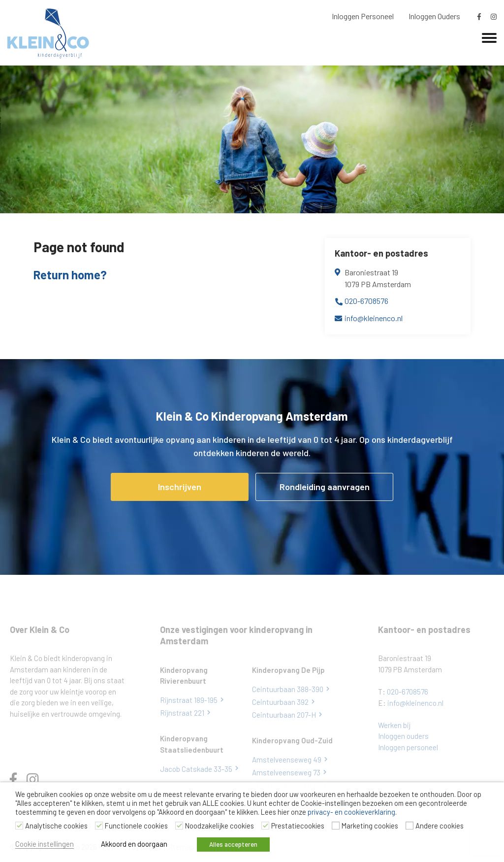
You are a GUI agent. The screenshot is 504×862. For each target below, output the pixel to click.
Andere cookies (440, 826)
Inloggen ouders (403, 736)
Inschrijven (180, 487)
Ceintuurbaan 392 (280, 702)
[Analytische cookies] (19, 826)
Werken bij (394, 725)
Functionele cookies (136, 826)
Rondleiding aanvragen (325, 487)
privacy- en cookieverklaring (351, 812)
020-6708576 (366, 301)
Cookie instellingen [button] (45, 844)
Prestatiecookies (298, 826)
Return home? (70, 275)
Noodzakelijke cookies (220, 826)
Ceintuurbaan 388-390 (288, 689)
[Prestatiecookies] (265, 826)
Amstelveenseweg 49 (287, 760)
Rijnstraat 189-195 (189, 700)
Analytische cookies (56, 826)
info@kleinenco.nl (374, 318)
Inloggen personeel (408, 747)
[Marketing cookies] (336, 826)
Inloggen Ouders (434, 16)
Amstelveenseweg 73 (286, 772)
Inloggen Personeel (363, 16)
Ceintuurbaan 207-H (284, 715)
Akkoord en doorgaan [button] (134, 844)
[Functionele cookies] (99, 826)
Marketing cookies (370, 826)
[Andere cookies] (409, 826)
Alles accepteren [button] (233, 844)
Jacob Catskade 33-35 (196, 769)
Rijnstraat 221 (182, 713)
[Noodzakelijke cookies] (179, 826)
